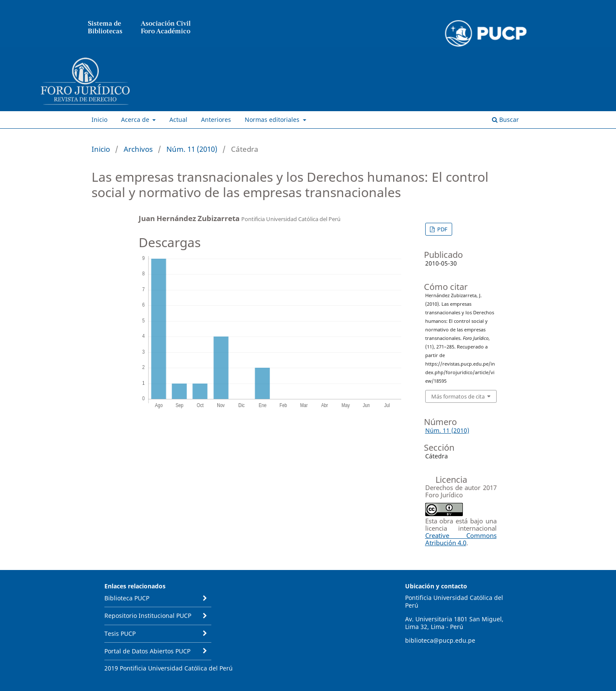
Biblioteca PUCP (127, 598)
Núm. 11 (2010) (192, 149)
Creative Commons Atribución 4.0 (461, 539)
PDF (442, 229)
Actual (178, 120)
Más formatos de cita (458, 396)
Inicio (99, 120)
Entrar (517, 53)
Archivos (138, 149)
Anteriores (216, 120)
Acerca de (136, 120)
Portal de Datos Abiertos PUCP (147, 651)
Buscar (505, 120)
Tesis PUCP (120, 633)
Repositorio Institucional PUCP (148, 616)
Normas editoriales (273, 120)
